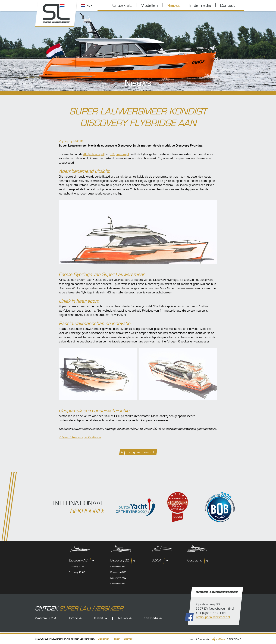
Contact (227, 5)
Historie (73, 618)
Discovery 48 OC (118, 584)
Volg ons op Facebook (189, 617)
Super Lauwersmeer (57, 14)
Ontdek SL (122, 5)
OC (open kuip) (119, 154)
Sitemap (128, 639)
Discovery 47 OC (118, 578)
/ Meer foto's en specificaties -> (80, 437)
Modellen (149, 5)
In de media (200, 5)
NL (88, 6)
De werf (98, 618)
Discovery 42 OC (118, 567)
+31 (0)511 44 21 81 (211, 613)
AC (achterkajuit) (94, 154)
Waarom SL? (44, 618)
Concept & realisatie (215, 639)
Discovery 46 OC (118, 572)
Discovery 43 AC (77, 567)
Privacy (117, 639)
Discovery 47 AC (77, 572)
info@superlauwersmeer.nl (213, 617)
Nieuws (174, 5)
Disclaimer (103, 639)
